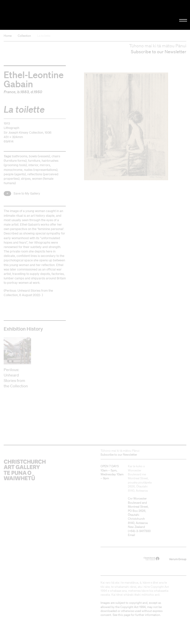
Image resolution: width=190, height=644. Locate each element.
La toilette (44, 36)
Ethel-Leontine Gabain (34, 79)
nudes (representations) (41, 170)
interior (33, 165)
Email (131, 535)
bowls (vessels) (39, 156)
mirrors (45, 165)
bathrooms (20, 156)
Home (8, 36)
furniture (34, 161)
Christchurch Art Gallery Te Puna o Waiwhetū (32, 15)
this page (124, 615)
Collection (24, 36)
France (10, 92)
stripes (26, 179)
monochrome (13, 170)
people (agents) (15, 174)
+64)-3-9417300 (140, 531)
